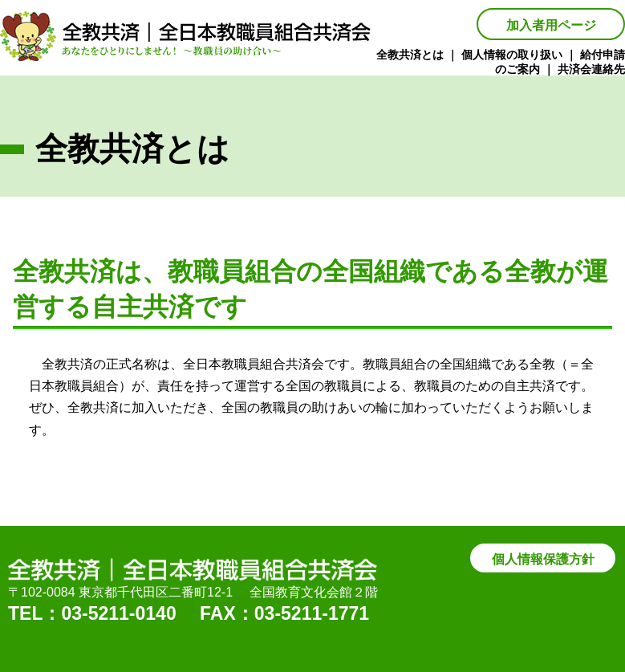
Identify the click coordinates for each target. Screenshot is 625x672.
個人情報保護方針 (543, 559)
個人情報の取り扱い (512, 55)
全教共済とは (410, 55)
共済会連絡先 (591, 69)
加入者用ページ (551, 25)
